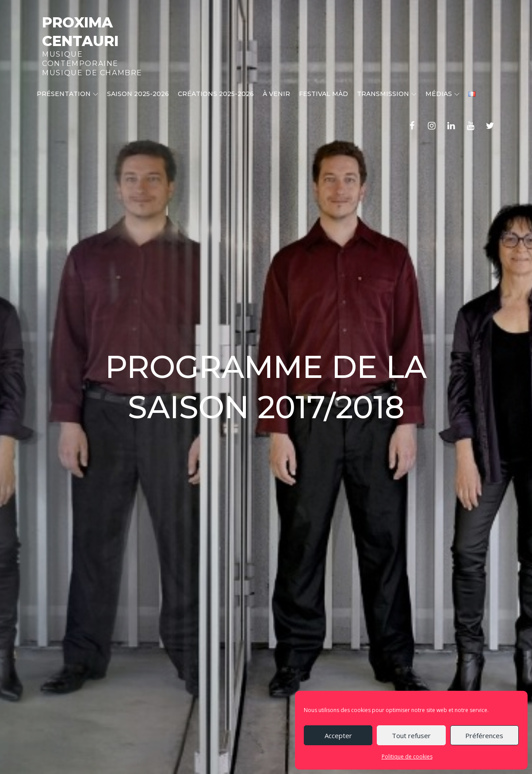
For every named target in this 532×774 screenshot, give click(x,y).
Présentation (67, 94)
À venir (276, 94)
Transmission (387, 94)
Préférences (484, 735)
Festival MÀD (323, 94)
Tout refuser (411, 735)
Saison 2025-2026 (138, 94)
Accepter (338, 735)
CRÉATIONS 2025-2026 (216, 94)
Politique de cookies (407, 757)
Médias (442, 94)
